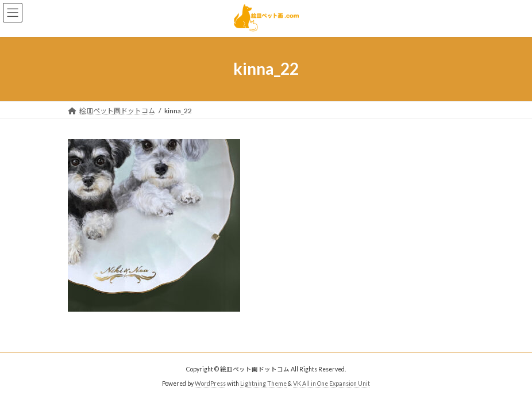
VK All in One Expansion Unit (331, 384)
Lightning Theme (263, 384)
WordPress (210, 384)
